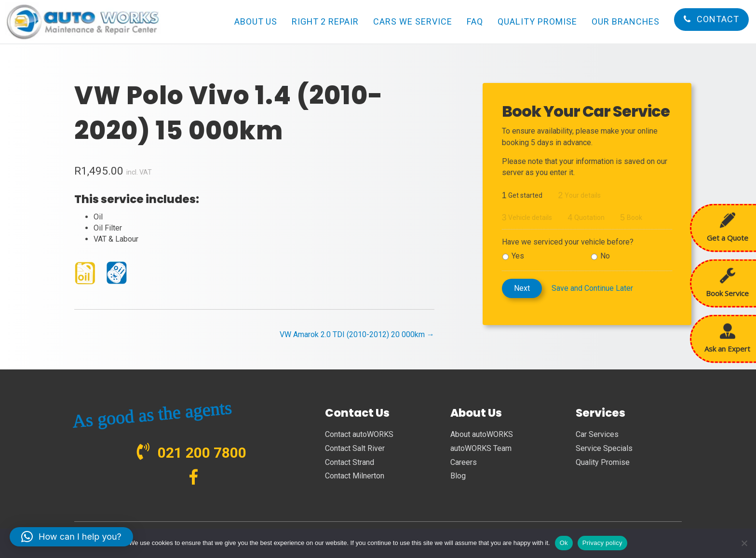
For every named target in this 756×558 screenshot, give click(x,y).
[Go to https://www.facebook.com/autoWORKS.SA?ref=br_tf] (194, 478)
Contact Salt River (355, 448)
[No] (744, 543)
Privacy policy (602, 543)
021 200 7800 (202, 453)
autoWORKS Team (481, 448)
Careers (464, 462)
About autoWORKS (482, 434)
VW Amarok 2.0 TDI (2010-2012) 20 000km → (357, 334)
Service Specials (604, 448)
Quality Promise (603, 462)
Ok (564, 543)
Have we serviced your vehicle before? (568, 242)
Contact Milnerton (355, 476)
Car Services (597, 434)
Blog (458, 476)
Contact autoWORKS (359, 434)
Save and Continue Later (592, 288)
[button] (71, 537)
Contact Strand (350, 462)
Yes (518, 256)
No (605, 256)
